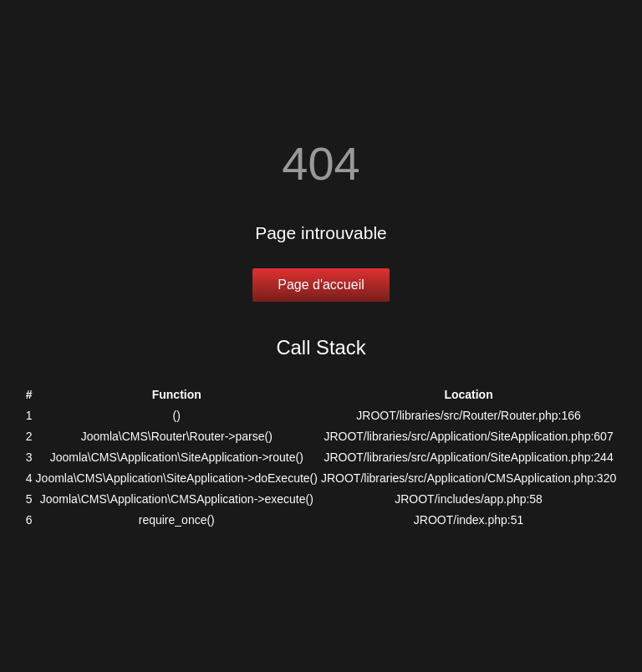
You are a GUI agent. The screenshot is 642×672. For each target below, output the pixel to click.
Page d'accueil (321, 285)
